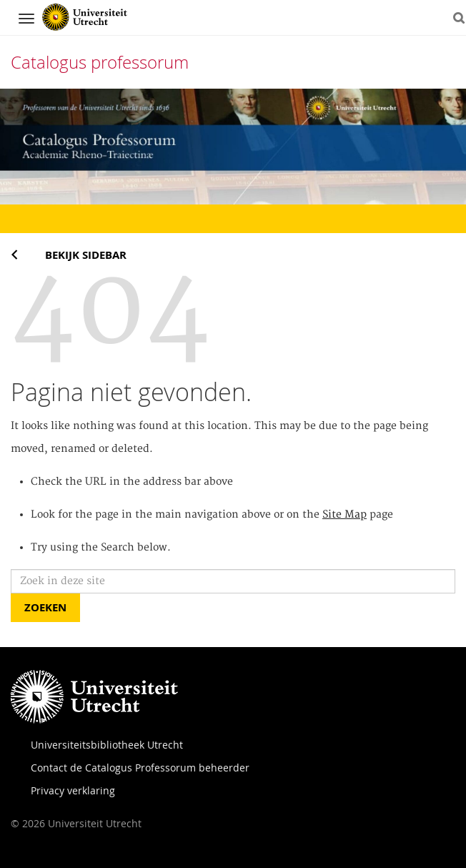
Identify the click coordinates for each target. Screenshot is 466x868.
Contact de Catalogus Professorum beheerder (140, 768)
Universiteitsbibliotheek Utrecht (107, 745)
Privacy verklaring (73, 790)
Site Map (344, 515)
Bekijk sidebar (86, 255)
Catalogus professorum (100, 62)
